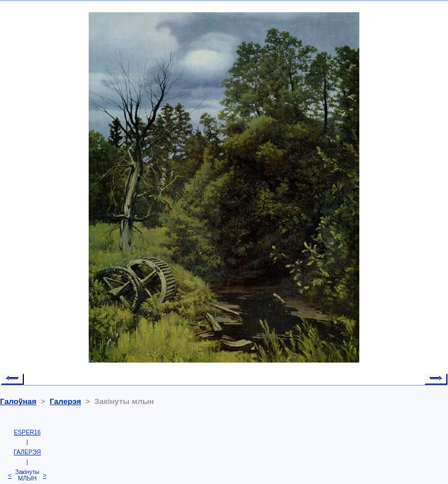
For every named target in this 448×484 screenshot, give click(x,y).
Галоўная (18, 401)
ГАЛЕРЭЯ (27, 452)
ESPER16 (27, 432)
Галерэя (65, 401)
